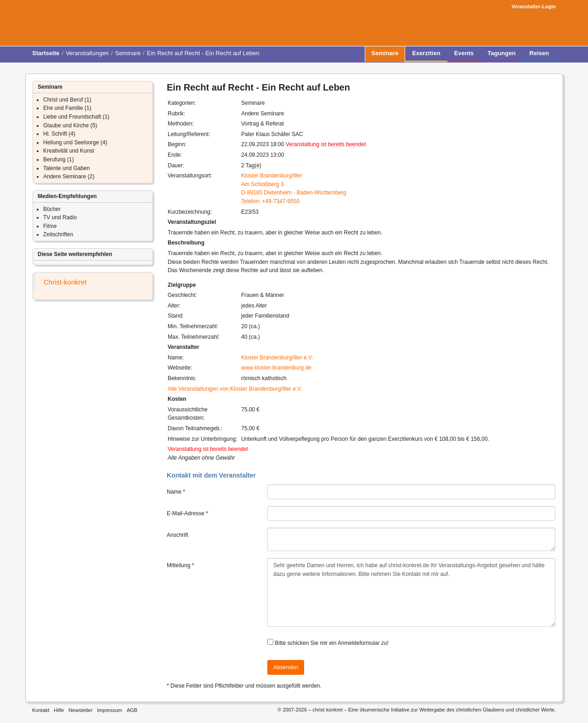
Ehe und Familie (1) (67, 108)
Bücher (52, 209)
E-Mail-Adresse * (187, 513)
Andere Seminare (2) (69, 176)
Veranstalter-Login (534, 6)
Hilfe (59, 710)
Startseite (46, 53)
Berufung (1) (59, 159)
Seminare (128, 53)
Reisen (539, 56)
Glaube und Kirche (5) (70, 125)
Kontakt (41, 710)
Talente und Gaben (66, 168)
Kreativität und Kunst (69, 151)
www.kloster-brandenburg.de (276, 368)
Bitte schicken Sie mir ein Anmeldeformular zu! (331, 643)
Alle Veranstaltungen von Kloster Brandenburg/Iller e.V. (235, 389)
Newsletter (80, 710)
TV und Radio (60, 217)
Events (464, 56)
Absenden (286, 667)
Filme (50, 226)
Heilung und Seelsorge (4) (75, 142)
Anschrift (178, 535)
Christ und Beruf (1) (67, 100)
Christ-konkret (65, 282)
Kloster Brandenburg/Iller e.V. (277, 358)
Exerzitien (426, 56)
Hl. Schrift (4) (59, 134)
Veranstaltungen (87, 53)
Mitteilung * (180, 565)
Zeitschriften (58, 234)
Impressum (109, 710)
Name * (176, 492)
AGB (132, 710)
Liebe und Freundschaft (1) (76, 117)
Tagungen (501, 56)
